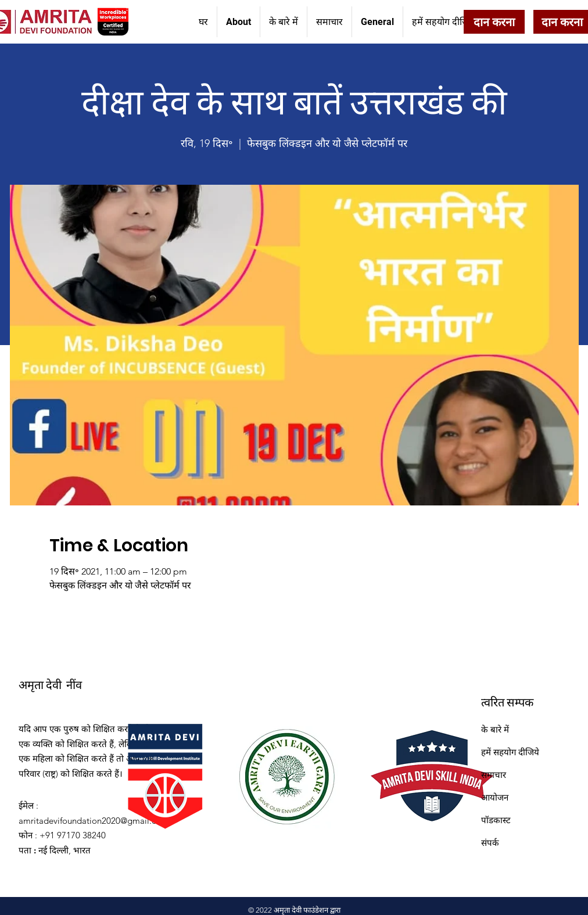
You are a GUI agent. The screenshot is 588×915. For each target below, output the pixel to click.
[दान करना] (494, 22)
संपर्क (490, 843)
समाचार (494, 775)
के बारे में (495, 729)
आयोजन (495, 797)
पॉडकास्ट (496, 820)
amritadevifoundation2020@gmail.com (94, 821)
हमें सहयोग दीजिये (510, 752)
